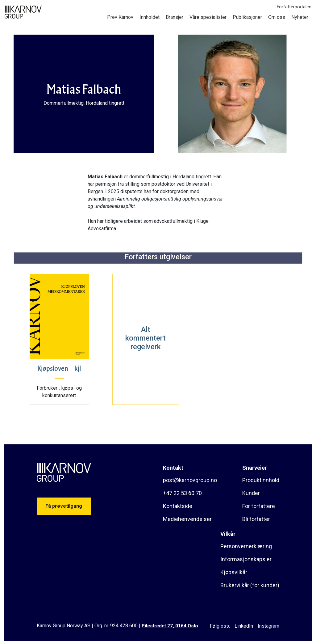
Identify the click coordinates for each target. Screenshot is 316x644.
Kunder (251, 493)
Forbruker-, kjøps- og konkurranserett (59, 392)
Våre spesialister (208, 17)
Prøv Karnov (120, 17)
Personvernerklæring (246, 546)
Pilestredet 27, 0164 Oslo (170, 626)
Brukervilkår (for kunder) (250, 585)
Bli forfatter (256, 519)
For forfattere (259, 506)
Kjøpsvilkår (234, 572)
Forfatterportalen (294, 7)
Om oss (277, 17)
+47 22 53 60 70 (182, 493)
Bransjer (175, 17)
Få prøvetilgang (64, 506)
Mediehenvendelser (187, 519)
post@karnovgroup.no (190, 480)
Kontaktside (178, 506)
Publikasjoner (247, 17)
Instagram (268, 626)
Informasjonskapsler (246, 559)
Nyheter (300, 17)
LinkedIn (244, 626)
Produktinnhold (261, 480)
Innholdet (150, 17)
